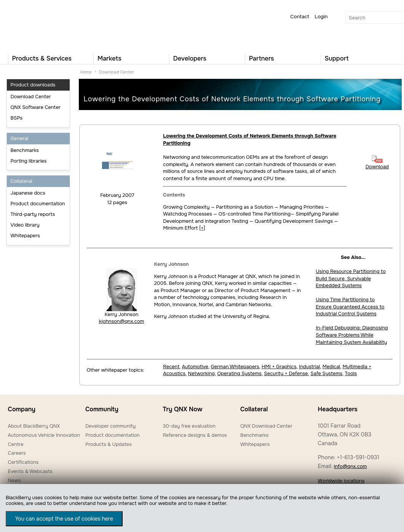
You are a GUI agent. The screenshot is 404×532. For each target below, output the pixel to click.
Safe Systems (326, 373)
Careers (17, 453)
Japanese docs (28, 193)
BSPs (17, 118)
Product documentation (38, 204)
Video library (25, 225)
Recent (171, 367)
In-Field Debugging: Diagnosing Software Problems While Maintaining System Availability (352, 335)
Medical (331, 367)
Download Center (31, 97)
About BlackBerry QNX (34, 426)
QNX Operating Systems (31, 25)
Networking (201, 373)
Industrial (309, 367)
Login (321, 17)
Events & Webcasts (30, 471)
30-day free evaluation (189, 426)
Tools (351, 373)
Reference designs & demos (195, 435)
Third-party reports (33, 214)
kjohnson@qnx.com (122, 321)
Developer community (110, 426)
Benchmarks (25, 150)
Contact (300, 17)
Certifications (23, 462)
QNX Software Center (36, 107)
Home (86, 72)
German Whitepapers (235, 367)
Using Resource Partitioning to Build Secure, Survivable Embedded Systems (351, 278)
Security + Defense (286, 373)
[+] (202, 228)
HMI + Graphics (279, 367)
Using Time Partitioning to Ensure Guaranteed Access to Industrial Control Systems (350, 307)
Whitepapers (25, 236)
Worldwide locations (341, 481)
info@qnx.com (350, 466)
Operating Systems (239, 373)
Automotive (195, 367)
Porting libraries (29, 161)
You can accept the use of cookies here (64, 519)
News (15, 480)
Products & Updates (109, 444)
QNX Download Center (266, 426)
